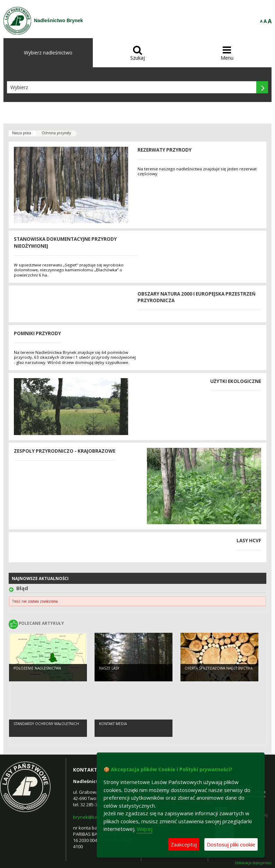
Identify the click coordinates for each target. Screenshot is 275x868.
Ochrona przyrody (56, 133)
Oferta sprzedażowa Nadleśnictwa (219, 668)
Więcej (145, 829)
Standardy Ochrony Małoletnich (46, 724)
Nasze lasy (109, 668)
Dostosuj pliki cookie (231, 844)
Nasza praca (22, 133)
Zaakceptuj (184, 844)
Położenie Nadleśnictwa (37, 668)
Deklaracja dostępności (253, 863)
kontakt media (113, 724)
